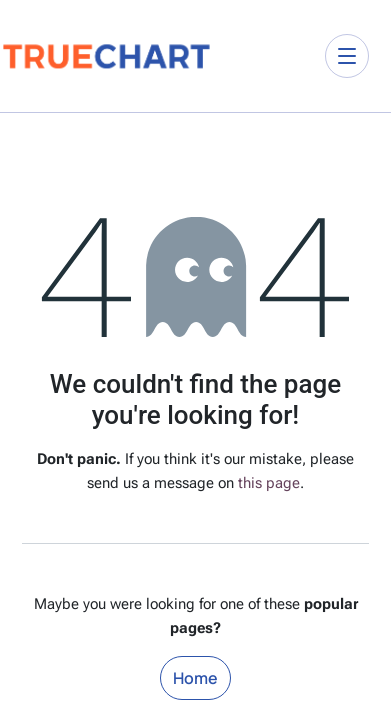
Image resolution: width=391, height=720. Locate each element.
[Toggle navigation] (347, 56)
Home (195, 678)
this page (269, 483)
